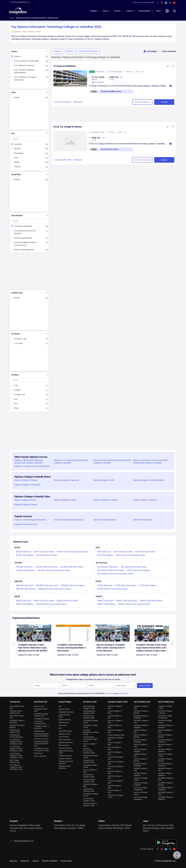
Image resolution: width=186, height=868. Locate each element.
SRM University (64, 723)
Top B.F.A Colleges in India (115, 753)
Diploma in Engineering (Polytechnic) (69, 520)
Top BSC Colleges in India (115, 717)
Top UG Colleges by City (142, 702)
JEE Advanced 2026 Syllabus (139, 570)
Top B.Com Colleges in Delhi (141, 779)
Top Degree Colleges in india (117, 702)
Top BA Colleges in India (116, 735)
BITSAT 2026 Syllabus (25, 555)
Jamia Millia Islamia (66, 731)
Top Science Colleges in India (90, 726)
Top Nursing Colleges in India (90, 757)
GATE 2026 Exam (104, 552)
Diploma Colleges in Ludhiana (106, 500)
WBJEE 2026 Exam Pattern (68, 601)
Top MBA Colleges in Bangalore (165, 774)
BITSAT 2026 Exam (24, 552)
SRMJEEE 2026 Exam (25, 585)
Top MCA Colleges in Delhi (165, 731)
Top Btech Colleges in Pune (141, 722)
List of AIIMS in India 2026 (17, 707)
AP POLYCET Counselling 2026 (40, 723)
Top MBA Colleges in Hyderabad (165, 765)
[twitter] (170, 3)
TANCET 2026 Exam (105, 601)
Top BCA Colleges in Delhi (141, 731)
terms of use (109, 693)
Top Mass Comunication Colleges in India (89, 751)
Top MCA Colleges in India (115, 772)
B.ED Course (38, 753)
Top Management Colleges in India (89, 712)
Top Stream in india (90, 702)
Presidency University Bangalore (66, 762)
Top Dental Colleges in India (91, 785)
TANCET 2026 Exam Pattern (151, 601)
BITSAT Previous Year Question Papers (72, 552)
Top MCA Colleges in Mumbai (165, 736)
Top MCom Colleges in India (115, 782)
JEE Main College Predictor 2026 (16, 712)
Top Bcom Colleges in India (115, 722)
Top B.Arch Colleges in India (115, 731)
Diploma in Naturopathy (143, 520)
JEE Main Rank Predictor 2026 (15, 731)
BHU (60, 728)
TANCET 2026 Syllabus (106, 604)
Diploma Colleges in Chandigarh (27, 485)
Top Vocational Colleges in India (89, 800)
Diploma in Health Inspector (105, 520)
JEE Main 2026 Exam (24, 567)
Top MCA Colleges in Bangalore (165, 750)
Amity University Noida (64, 716)
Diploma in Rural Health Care (26, 524)
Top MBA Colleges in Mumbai (165, 760)
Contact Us (25, 861)
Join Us (35, 861)
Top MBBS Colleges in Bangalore (166, 798)
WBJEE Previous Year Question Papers (52, 604)
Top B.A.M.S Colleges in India (116, 758)
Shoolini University (65, 759)
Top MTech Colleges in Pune (165, 722)
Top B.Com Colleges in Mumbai (141, 784)
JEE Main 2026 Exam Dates (47, 567)
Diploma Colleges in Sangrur (26, 504)
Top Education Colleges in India (89, 790)
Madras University (65, 720)
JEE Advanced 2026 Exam (108, 567)
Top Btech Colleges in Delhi (141, 707)
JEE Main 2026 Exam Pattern (72, 567)
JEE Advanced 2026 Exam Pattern (111, 570)
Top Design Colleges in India (90, 766)
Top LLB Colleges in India (114, 748)
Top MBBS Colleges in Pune (166, 793)
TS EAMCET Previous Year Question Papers (42, 749)
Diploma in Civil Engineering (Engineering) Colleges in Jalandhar (71, 462)
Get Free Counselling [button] (142, 160)
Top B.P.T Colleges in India (115, 744)
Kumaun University (65, 748)
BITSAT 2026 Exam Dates (44, 552)
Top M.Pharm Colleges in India (115, 796)
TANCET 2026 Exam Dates (127, 601)
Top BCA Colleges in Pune (141, 746)
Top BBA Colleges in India (115, 726)
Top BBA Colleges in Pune (141, 770)
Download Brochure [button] (142, 102)
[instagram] (162, 3)
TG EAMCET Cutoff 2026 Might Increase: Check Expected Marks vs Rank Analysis (72, 648)
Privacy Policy (66, 861)
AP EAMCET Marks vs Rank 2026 (17, 722)
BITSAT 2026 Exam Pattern (47, 555)
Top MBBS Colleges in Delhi (166, 779)
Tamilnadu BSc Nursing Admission (16, 736)
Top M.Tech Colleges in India (116, 768)
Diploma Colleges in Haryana (26, 480)
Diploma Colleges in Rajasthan (66, 480)
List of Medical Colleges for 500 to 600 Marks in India (16, 756)
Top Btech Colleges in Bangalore (141, 726)
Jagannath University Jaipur (66, 752)
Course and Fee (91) (63, 102)
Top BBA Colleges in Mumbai (141, 760)
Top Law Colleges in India (90, 771)
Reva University (64, 745)
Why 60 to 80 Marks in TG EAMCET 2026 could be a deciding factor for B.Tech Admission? (111, 648)
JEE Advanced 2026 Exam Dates (134, 567)
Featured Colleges (65, 702)
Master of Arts (39, 706)
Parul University (64, 709)
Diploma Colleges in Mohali (25, 500)
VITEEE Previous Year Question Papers (113, 589)
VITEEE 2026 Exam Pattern (126, 585)
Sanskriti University (65, 756)
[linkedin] (166, 3)
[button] (173, 67)
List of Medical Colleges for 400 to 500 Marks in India (16, 749)
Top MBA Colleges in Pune (165, 770)
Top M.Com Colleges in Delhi (165, 755)
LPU (60, 706)
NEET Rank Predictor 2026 (17, 717)
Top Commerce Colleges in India (89, 717)
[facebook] (158, 3)
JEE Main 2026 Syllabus (26, 570)
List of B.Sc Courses (41, 739)
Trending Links (15, 702)
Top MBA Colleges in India (115, 787)
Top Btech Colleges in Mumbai (141, 712)
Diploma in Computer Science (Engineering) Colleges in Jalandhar (32, 467)
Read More (171, 86)
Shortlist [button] (164, 102)
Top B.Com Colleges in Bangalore (141, 798)
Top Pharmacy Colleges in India (89, 776)
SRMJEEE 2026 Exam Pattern (73, 585)
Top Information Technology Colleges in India (90, 739)
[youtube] (174, 3)
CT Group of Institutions (65, 66)
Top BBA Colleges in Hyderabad (141, 765)
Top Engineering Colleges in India (89, 707)
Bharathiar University (66, 742)
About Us (13, 861)
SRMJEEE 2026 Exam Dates (47, 585)
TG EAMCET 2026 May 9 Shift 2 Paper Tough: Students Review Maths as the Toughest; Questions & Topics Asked (151, 648)
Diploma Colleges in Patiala (65, 500)
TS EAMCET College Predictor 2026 (41, 715)
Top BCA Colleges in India (115, 712)
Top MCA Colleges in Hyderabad (165, 741)
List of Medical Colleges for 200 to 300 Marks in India (16, 767)
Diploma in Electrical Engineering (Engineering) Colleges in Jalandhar (112, 462)
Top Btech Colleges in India (115, 707)
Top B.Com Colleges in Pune (141, 793)
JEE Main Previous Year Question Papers (54, 570)
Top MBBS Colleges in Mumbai (166, 784)
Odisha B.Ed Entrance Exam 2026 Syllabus (41, 735)
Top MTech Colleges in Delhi (165, 707)
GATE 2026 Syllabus (105, 555)
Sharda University (65, 734)
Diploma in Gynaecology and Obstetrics (30, 520)
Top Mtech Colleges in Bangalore (166, 726)
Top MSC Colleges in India (115, 777)
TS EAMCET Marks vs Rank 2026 (42, 727)
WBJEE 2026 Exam (24, 601)
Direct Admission (167, 51)
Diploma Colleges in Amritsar (145, 500)
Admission (78, 102)
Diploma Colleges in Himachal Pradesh (149, 480)
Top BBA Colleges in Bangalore (141, 774)
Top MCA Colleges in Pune (165, 746)
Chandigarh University (42, 719)
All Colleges (149, 51)
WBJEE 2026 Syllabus (25, 604)
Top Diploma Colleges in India (91, 795)
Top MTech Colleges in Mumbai (165, 712)
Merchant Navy (39, 731)
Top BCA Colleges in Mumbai (141, 736)
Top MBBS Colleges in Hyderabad (166, 789)
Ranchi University (65, 740)
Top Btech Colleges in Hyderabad (141, 717)
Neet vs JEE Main (40, 756)
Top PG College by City (166, 702)
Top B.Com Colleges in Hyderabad (141, 789)
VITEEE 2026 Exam (105, 585)
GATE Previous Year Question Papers (131, 555)
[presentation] (14, 644)
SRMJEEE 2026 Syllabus (26, 589)
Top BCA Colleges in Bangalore (141, 750)
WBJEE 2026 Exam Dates (44, 601)
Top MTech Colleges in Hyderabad (165, 717)
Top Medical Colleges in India (90, 722)
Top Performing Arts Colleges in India (90, 804)
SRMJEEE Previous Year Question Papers (55, 589)
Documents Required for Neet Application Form (41, 744)
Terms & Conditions (49, 861)
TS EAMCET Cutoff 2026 (41, 710)
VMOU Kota (63, 725)
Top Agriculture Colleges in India (89, 761)
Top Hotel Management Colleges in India (91, 732)
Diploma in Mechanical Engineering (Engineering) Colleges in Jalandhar (29, 462)
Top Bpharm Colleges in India (116, 739)
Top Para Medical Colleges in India (89, 781)
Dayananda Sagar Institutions (65, 767)
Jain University (64, 737)
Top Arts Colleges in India (90, 745)
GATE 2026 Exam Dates (123, 552)
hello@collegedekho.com (21, 2)
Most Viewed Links (41, 702)
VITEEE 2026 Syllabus (148, 585)
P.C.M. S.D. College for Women (68, 127)
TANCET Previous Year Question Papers (134, 604)
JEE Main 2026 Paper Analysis (17, 726)
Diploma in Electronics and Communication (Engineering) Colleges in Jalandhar (151, 462)
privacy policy (123, 693)
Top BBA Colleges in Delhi (141, 755)
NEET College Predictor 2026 (15, 761)
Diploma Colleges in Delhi (104, 480)
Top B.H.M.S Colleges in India (116, 763)
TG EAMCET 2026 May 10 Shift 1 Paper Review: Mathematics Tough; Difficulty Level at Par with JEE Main (33, 648)
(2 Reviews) (100, 72)
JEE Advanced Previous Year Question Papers (115, 574)
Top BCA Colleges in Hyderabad (141, 741)
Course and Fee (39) (63, 160)
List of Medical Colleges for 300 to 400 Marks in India (16, 742)
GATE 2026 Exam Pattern (145, 552)
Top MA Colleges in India (114, 792)
